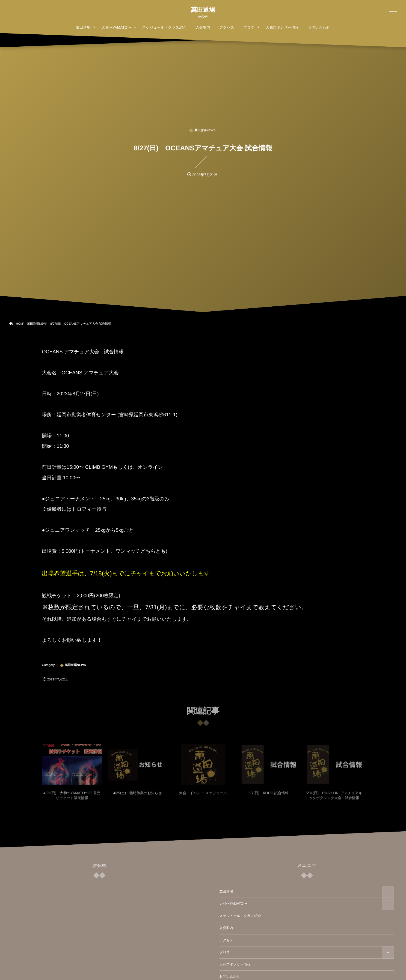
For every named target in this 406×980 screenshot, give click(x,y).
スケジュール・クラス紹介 (240, 916)
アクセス (226, 940)
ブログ (225, 952)
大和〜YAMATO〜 (233, 904)
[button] (392, 7)
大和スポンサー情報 (235, 964)
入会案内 (226, 928)
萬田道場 (203, 10)
